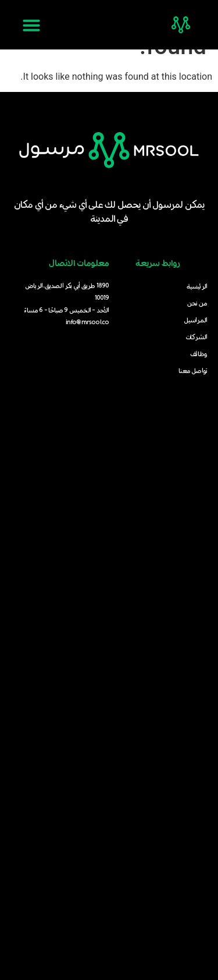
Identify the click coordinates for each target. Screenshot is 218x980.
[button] (31, 25)
